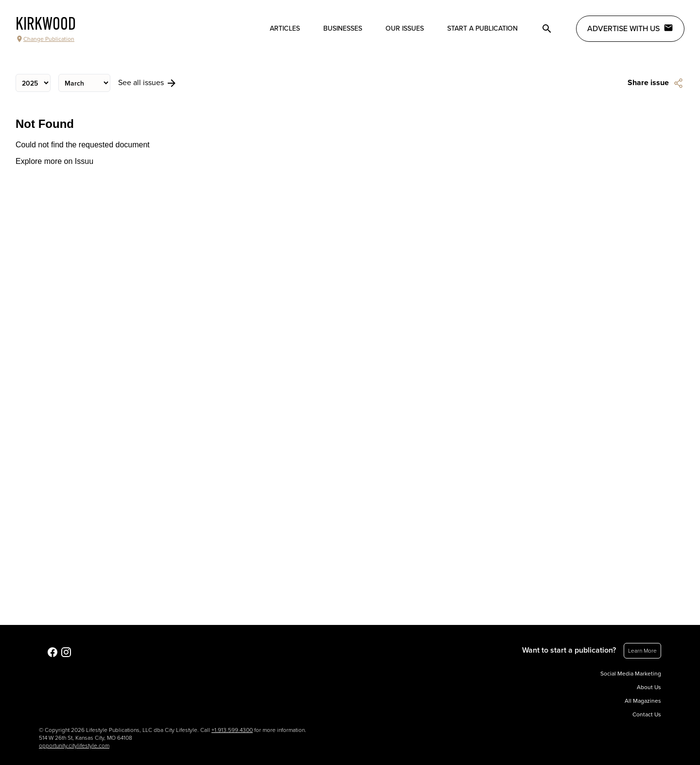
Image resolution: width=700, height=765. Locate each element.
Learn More (642, 651)
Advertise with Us (630, 28)
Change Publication (45, 39)
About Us (649, 687)
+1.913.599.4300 (232, 730)
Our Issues (405, 28)
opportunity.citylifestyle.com (74, 746)
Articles (285, 28)
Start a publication (482, 28)
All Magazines (643, 701)
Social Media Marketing (631, 674)
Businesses (343, 28)
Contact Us (647, 714)
